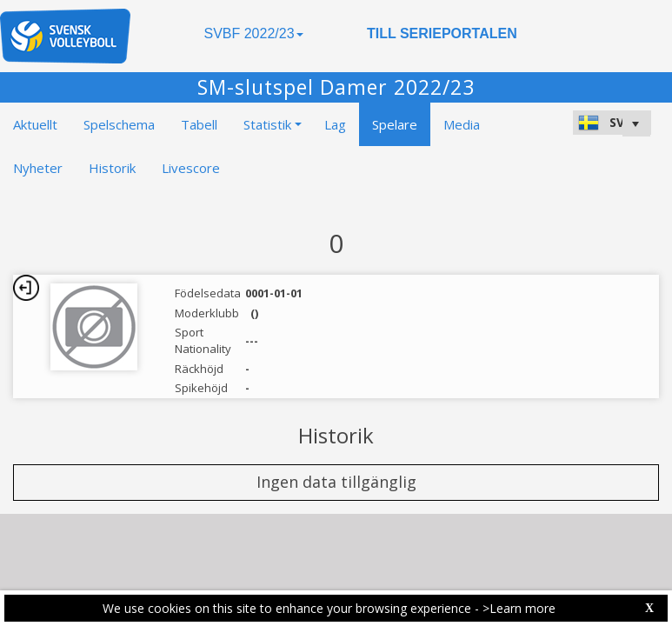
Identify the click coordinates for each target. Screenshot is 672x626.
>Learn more (519, 608)
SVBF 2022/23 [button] (253, 33)
